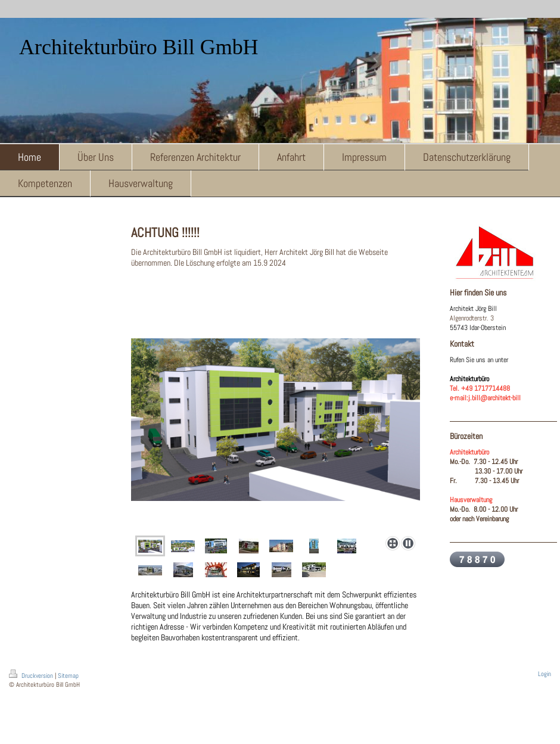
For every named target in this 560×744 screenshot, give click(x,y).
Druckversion (32, 675)
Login (545, 674)
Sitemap (68, 675)
